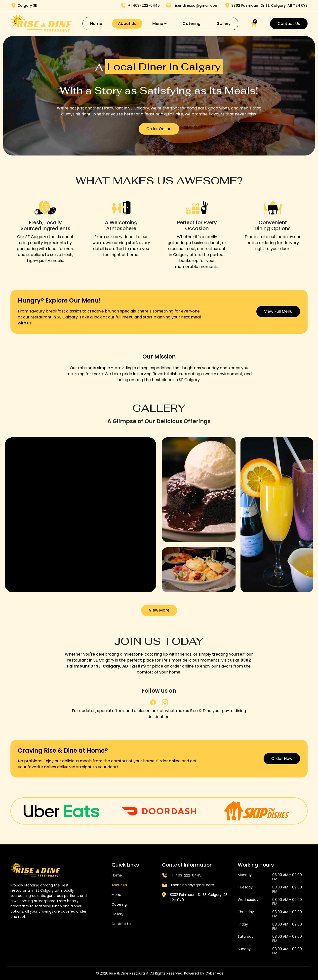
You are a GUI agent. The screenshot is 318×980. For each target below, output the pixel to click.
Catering (192, 24)
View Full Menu (278, 311)
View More (159, 610)
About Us (127, 24)
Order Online (159, 129)
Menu (159, 24)
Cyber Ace (215, 973)
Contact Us (289, 24)
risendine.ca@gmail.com (193, 885)
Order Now (282, 758)
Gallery (223, 24)
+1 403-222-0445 (186, 875)
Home (96, 24)
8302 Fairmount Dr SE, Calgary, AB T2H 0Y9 (199, 897)
